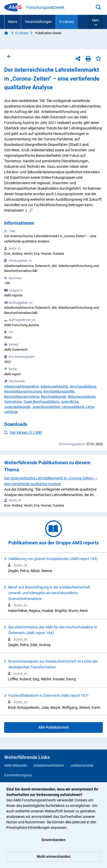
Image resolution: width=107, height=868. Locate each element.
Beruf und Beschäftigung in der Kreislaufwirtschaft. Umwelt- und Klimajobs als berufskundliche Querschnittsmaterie (50, 593)
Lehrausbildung (73, 407)
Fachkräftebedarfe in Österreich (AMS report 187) (48, 695)
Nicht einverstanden (54, 857)
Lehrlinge (11, 412)
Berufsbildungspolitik (59, 391)
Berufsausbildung (83, 386)
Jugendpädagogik (17, 407)
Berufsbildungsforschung (23, 391)
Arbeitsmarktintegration (22, 386)
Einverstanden (53, 840)
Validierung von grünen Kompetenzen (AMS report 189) (53, 559)
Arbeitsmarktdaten (49, 765)
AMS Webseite (16, 765)
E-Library (67, 22)
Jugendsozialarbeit (46, 407)
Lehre (90, 407)
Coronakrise (13, 402)
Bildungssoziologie (82, 397)
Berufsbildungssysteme (22, 397)
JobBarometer (82, 765)
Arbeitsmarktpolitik (54, 386)
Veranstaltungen (38, 22)
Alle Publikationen (54, 727)
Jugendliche (70, 402)
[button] (96, 22)
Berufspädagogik (54, 397)
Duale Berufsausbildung (41, 402)
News (13, 22)
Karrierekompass (18, 775)
